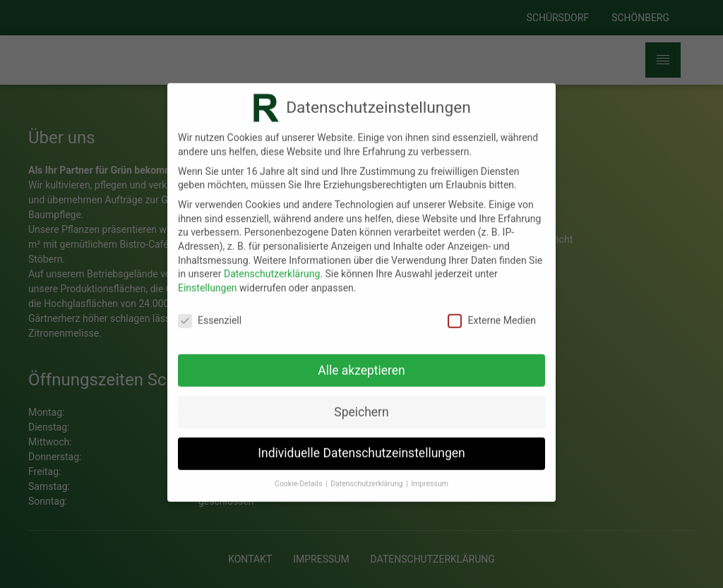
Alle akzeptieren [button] (361, 361)
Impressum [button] (430, 475)
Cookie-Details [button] (299, 475)
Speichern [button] (361, 403)
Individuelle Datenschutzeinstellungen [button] (361, 445)
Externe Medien (491, 312)
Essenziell (210, 312)
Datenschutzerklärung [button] (368, 475)
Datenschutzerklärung (272, 265)
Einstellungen (208, 279)
